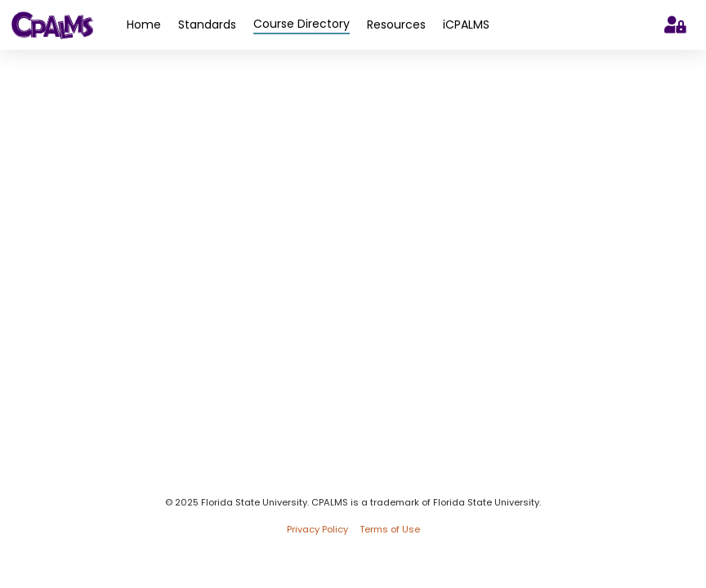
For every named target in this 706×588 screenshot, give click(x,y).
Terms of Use (390, 530)
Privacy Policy (317, 530)
